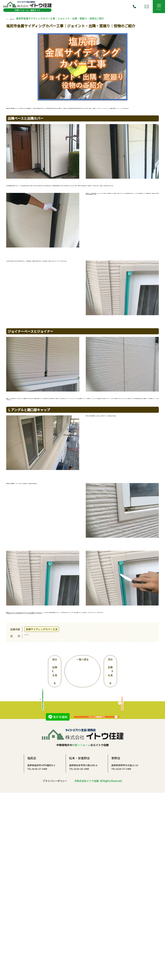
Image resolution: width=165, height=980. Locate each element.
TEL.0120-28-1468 (79, 956)
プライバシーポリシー (55, 968)
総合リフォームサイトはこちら (43, 886)
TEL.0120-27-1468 (37, 956)
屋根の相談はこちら (122, 886)
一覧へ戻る (82, 754)
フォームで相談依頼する (96, 808)
